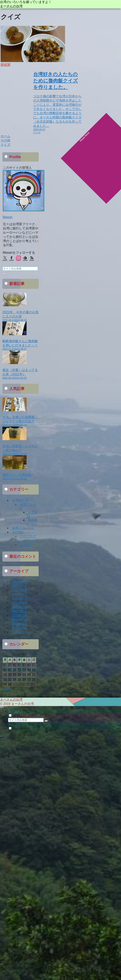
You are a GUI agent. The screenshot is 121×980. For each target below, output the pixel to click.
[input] (20, 269)
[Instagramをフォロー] (18, 258)
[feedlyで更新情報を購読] (25, 258)
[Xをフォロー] (5, 258)
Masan (8, 217)
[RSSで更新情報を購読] (32, 258)
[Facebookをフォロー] (11, 258)
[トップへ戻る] (2, 737)
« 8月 (6, 689)
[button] (4, 274)
